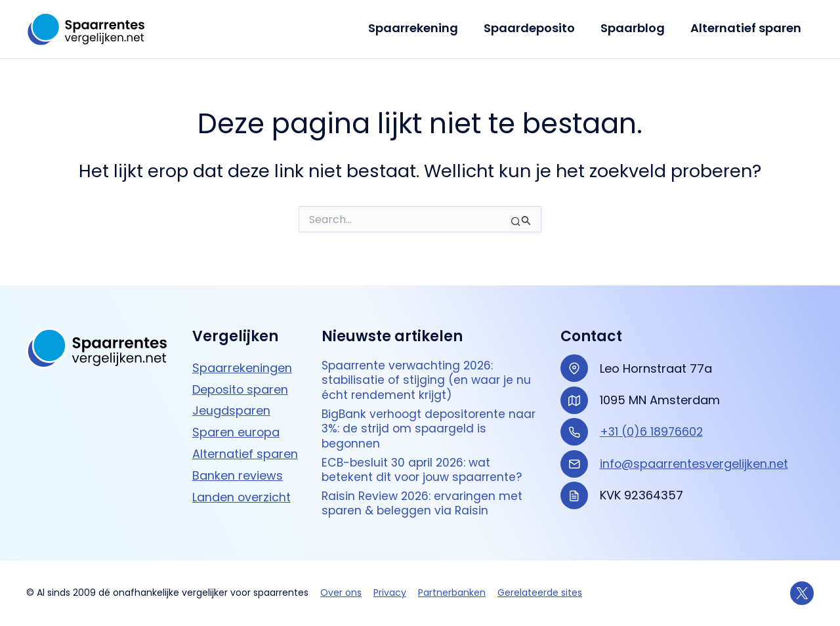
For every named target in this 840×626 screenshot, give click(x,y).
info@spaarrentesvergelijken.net (694, 458)
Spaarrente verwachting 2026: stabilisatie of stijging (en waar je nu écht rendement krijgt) (428, 375)
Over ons (341, 593)
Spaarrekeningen (242, 362)
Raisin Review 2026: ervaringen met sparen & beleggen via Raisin (425, 503)
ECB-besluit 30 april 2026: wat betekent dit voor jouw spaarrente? (425, 468)
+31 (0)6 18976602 (652, 426)
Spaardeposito (534, 28)
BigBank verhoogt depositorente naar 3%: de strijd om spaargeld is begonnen (421, 426)
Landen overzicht (242, 491)
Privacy (390, 593)
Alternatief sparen (746, 28)
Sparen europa (236, 427)
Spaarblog (635, 28)
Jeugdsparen (231, 405)
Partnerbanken (452, 593)
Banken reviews (238, 469)
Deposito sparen (241, 384)
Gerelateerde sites (540, 593)
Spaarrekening (420, 28)
